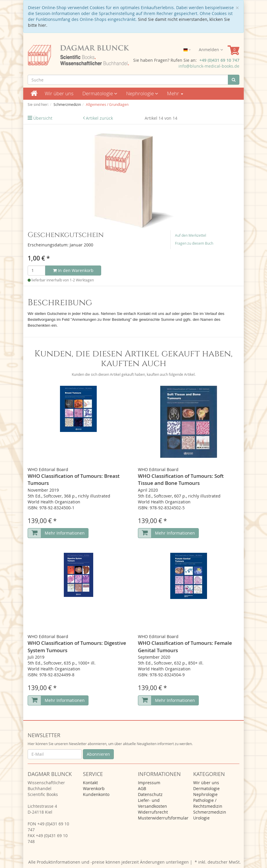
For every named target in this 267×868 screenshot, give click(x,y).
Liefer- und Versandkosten (152, 803)
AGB (142, 788)
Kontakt (90, 783)
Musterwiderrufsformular (163, 818)
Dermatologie (100, 93)
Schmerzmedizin (210, 812)
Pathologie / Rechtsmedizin (208, 803)
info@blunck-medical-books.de (209, 66)
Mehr (175, 93)
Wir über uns (59, 93)
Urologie (201, 818)
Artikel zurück (99, 118)
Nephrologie (142, 93)
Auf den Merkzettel (191, 235)
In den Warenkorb (73, 270)
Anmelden (211, 50)
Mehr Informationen (65, 533)
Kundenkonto (96, 794)
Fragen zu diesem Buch (194, 243)
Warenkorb (94, 788)
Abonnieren (98, 754)
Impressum (149, 783)
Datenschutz (150, 794)
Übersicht (43, 118)
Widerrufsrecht (153, 812)
